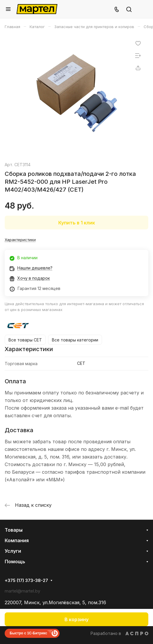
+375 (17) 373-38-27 (26, 581)
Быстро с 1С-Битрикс (28, 633)
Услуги (13, 551)
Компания (17, 540)
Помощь (15, 561)
